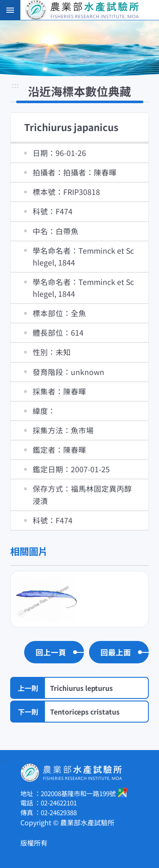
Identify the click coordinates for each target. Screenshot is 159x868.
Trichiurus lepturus (81, 688)
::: (15, 86)
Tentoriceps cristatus (85, 712)
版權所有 (34, 843)
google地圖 (123, 792)
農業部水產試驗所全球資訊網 (91, 10)
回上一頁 (51, 652)
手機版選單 (10, 10)
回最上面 (116, 652)
